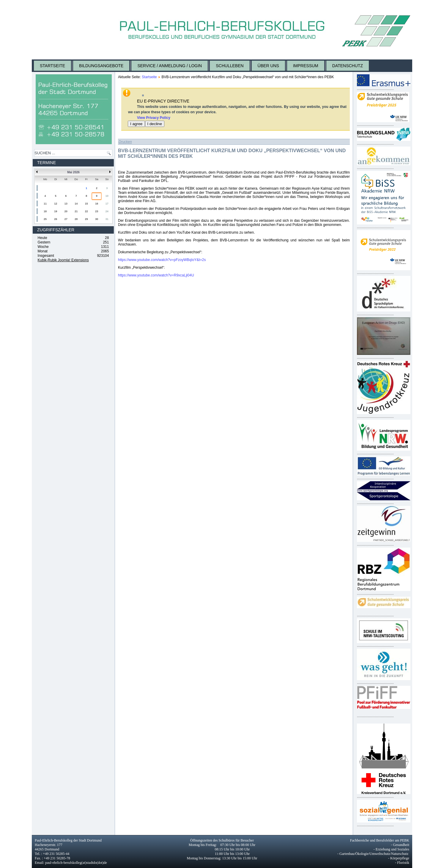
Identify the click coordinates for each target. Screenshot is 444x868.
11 (45, 204)
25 (45, 219)
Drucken (125, 142)
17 (107, 204)
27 (66, 219)
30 (97, 219)
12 (56, 204)
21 (76, 211)
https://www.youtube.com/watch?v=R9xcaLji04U (156, 275)
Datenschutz (348, 66)
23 (97, 211)
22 (86, 211)
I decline (155, 124)
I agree (136, 124)
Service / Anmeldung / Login (170, 66)
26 (56, 219)
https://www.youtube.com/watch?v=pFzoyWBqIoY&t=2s (162, 260)
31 (107, 219)
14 (76, 204)
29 (86, 219)
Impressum (306, 66)
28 (76, 219)
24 (107, 211)
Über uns (268, 66)
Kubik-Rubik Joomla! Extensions (63, 260)
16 (97, 204)
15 (86, 204)
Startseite (52, 66)
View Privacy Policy (154, 118)
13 (66, 204)
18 (45, 211)
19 (56, 211)
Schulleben (230, 66)
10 (107, 196)
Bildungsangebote (101, 66)
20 (66, 211)
